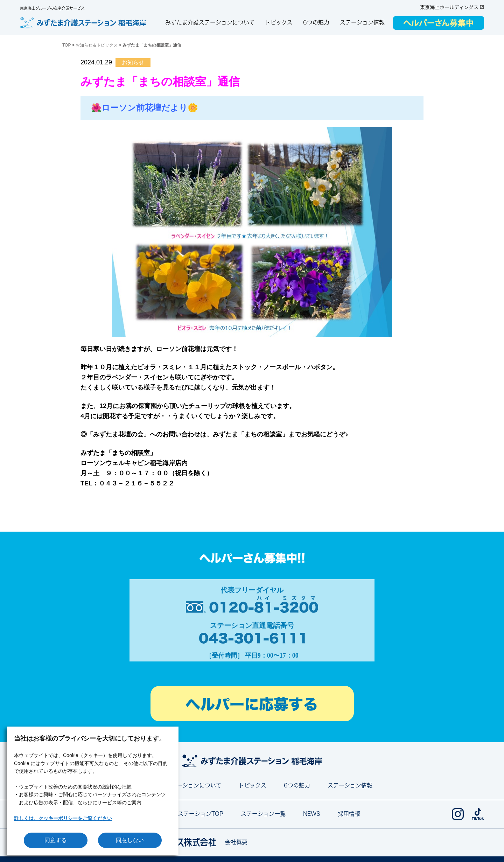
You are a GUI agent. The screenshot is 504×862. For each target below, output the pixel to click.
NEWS (312, 814)
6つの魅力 (316, 22)
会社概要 (236, 842)
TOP (66, 45)
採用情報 (349, 814)
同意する (56, 840)
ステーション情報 (362, 22)
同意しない (130, 840)
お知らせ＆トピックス (97, 45)
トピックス (279, 22)
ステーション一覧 (263, 814)
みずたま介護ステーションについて (210, 22)
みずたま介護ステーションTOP (184, 814)
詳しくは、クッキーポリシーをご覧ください (63, 818)
